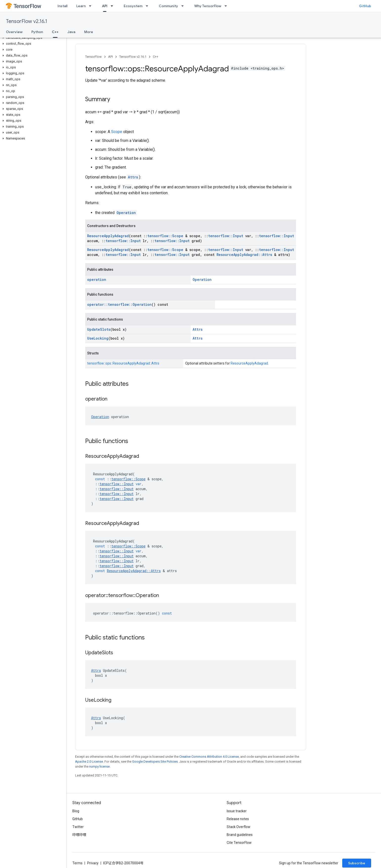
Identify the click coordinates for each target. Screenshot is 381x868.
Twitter (78, 827)
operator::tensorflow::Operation (119, 304)
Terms (77, 863)
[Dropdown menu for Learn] (92, 6)
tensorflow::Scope (165, 236)
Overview (14, 32)
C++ (156, 57)
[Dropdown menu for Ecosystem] (148, 6)
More (89, 32)
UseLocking (98, 338)
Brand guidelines (240, 835)
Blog (76, 811)
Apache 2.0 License (89, 762)
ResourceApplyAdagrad (108, 236)
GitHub (365, 6)
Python (37, 32)
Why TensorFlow (208, 6)
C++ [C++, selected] (55, 32)
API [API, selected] (105, 6)
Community (168, 6)
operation (97, 280)
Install (62, 6)
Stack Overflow (239, 827)
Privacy (93, 863)
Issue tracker (237, 811)
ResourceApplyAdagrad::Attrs (244, 255)
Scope (117, 132)
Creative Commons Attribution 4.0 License (209, 757)
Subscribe (357, 863)
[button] (32, 38)
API (110, 57)
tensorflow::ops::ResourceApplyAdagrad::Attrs (123, 363)
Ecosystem (133, 6)
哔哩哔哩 (79, 835)
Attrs (133, 177)
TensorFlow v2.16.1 (27, 21)
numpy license (99, 766)
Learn (81, 6)
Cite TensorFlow (239, 843)
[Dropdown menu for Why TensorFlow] (227, 6)
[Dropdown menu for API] (113, 6)
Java (71, 32)
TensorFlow (93, 57)
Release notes (238, 819)
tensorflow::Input (226, 236)
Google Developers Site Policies (155, 762)
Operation (126, 213)
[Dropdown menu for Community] (184, 6)
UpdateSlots (99, 329)
